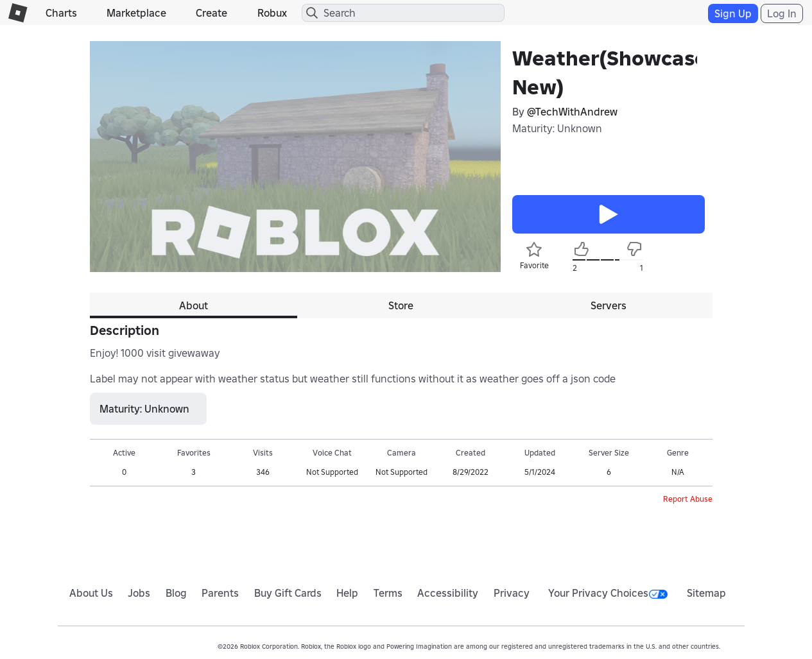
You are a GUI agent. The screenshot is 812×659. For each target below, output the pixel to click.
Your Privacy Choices (608, 593)
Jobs (139, 593)
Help (347, 593)
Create (212, 13)
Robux (272, 13)
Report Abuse (688, 499)
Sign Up (733, 13)
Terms (388, 593)
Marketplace (136, 13)
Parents (220, 593)
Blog (176, 593)
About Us (91, 593)
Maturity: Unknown (557, 128)
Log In (782, 13)
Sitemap (706, 593)
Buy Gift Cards (288, 593)
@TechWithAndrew (572, 112)
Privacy (512, 593)
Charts (61, 13)
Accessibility (448, 593)
